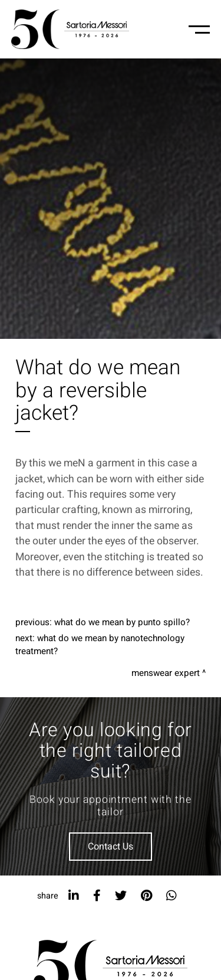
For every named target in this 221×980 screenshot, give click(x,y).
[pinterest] (146, 896)
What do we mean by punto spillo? (122, 622)
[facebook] (97, 896)
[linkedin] (74, 896)
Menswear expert (166, 673)
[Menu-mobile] (199, 30)
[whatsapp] (171, 896)
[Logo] (70, 29)
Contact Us (111, 847)
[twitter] (121, 896)
